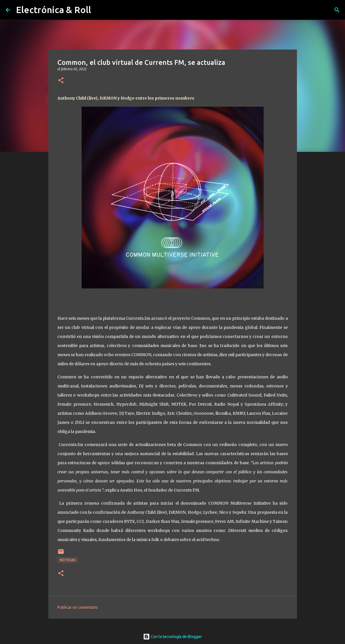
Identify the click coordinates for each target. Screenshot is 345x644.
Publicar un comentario (78, 607)
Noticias (68, 560)
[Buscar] (337, 10)
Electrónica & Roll (53, 10)
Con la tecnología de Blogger (172, 637)
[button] (61, 81)
